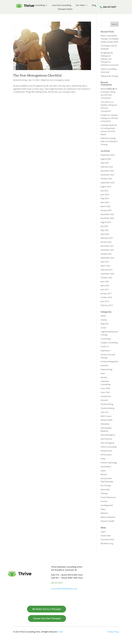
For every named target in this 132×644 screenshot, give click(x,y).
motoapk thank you (109, 125)
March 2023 (106, 206)
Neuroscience (106, 439)
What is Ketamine (108, 517)
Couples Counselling (109, 343)
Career (104, 328)
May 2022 (105, 230)
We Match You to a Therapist (47, 609)
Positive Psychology (109, 463)
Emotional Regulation (110, 361)
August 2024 (106, 159)
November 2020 (107, 274)
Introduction (106, 396)
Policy (103, 459)
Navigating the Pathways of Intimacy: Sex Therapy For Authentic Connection (110, 59)
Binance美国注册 (108, 89)
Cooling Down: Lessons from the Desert (108, 131)
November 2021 (107, 250)
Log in (103, 532)
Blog (94, 5)
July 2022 (104, 226)
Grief (103, 373)
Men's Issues (106, 416)
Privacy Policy (113, 632)
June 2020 (105, 282)
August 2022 (106, 222)
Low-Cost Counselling (62, 5)
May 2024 (105, 163)
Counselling (40, 5)
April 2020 (105, 286)
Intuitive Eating (107, 404)
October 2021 (106, 254)
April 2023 (105, 202)
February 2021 (107, 270)
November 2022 (107, 218)
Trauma (104, 501)
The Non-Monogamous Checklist (37, 76)
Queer (67, 80)
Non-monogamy (57, 80)
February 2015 (107, 305)
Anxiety (104, 320)
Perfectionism (106, 451)
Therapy (104, 493)
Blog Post (45, 80)
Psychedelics (106, 467)
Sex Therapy (106, 485)
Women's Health (108, 521)
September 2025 (108, 155)
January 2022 (106, 242)
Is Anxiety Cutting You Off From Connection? (108, 95)
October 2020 (106, 278)
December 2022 (107, 214)
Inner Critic (105, 392)
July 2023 (104, 191)
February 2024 (107, 167)
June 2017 (105, 289)
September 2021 (108, 258)
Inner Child (105, 388)
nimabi (104, 115)
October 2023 (106, 179)
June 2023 (105, 195)
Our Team (80, 5)
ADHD (103, 316)
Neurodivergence (108, 435)
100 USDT (105, 102)
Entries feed (106, 536)
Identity (104, 377)
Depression (105, 351)
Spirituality (105, 489)
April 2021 (105, 262)
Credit (61, 632)
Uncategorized (107, 505)
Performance (106, 455)
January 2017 (106, 293)
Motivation (105, 424)
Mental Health (107, 420)
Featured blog (106, 369)
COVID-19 (105, 347)
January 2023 (106, 210)
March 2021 (106, 266)
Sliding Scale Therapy (110, 76)
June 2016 (105, 301)
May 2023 (105, 198)
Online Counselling (109, 447)
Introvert (104, 400)
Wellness (104, 513)
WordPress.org (107, 543)
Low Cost (104, 412)
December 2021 (107, 246)
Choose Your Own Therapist (47, 618)
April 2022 (105, 234)
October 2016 (106, 297)
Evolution (105, 365)
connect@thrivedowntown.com (64, 589)
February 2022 (107, 238)
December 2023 (107, 171)
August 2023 (106, 187)
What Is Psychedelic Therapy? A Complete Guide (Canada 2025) (110, 39)
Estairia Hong (21, 80)
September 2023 (108, 183)
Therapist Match (65, 9)
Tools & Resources (108, 497)
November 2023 (107, 175)
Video (103, 509)
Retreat (104, 474)
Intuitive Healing (108, 408)
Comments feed (107, 539)
